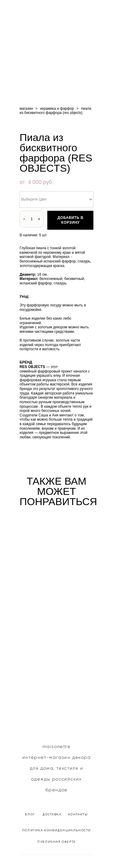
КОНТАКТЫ (78, 814)
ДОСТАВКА (52, 814)
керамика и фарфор (57, 109)
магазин (26, 109)
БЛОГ (30, 814)
